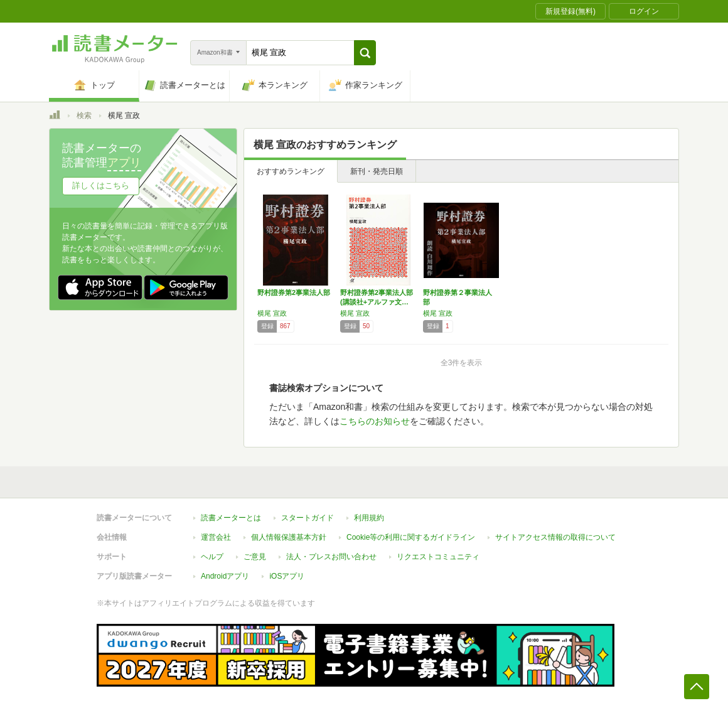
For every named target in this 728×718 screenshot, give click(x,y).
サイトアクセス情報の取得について (555, 537)
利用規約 (369, 518)
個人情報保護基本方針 (289, 537)
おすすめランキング (291, 171)
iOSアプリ (287, 576)
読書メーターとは (231, 518)
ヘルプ (212, 557)
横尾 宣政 (272, 313)
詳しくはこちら (101, 185)
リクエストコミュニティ (438, 557)
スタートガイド (308, 518)
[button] (365, 53)
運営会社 (216, 537)
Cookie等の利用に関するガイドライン (411, 537)
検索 (84, 115)
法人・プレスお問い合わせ (331, 557)
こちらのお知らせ (375, 421)
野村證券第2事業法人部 (294, 292)
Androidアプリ (225, 576)
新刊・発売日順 (377, 171)
